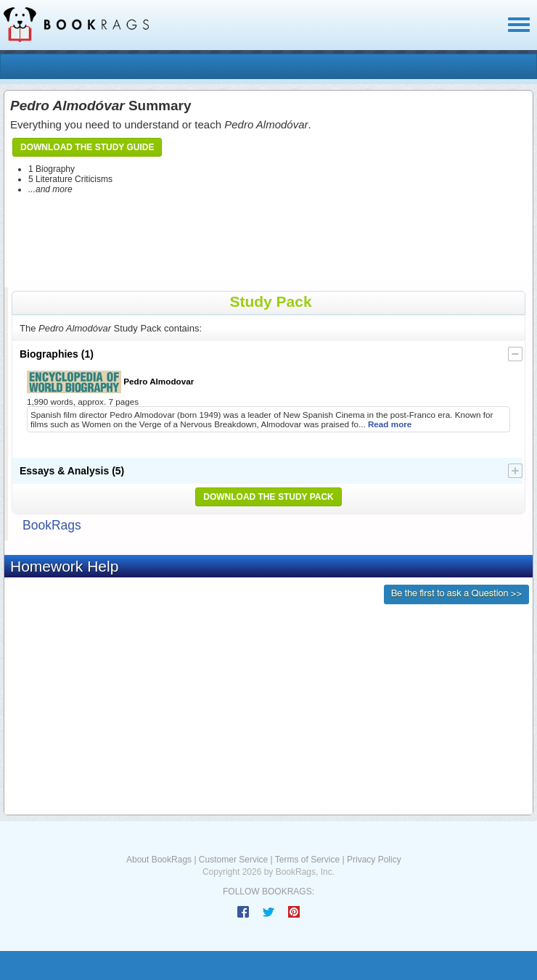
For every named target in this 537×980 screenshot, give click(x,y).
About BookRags (159, 860)
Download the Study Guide (87, 147)
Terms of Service (307, 860)
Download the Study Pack (268, 497)
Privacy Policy (374, 860)
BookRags (52, 525)
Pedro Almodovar (110, 382)
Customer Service (233, 860)
